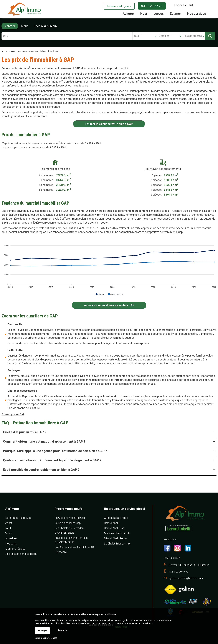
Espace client (184, 5)
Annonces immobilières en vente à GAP (109, 305)
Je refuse (62, 630)
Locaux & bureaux (46, 26)
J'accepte (42, 631)
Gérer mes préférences (46, 638)
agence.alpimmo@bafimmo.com (186, 578)
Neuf (24, 26)
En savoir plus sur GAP (13, 414)
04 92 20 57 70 (152, 6)
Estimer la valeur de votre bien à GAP (109, 124)
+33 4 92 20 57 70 (179, 572)
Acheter (10, 26)
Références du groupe (119, 6)
